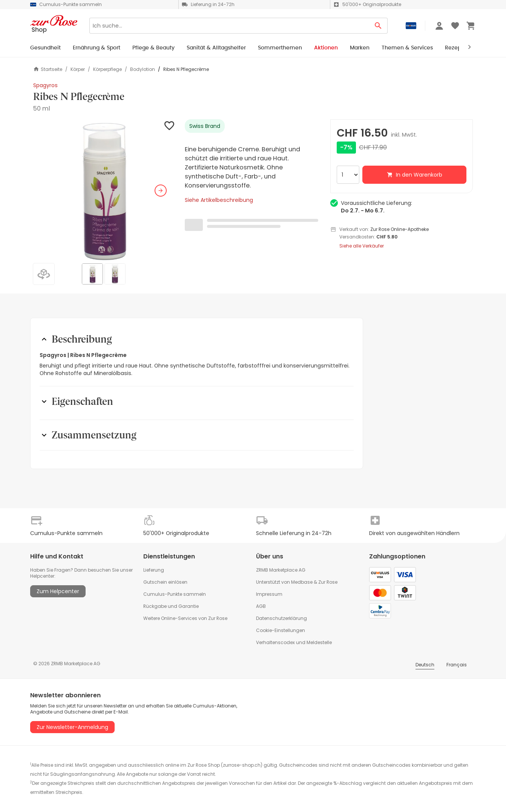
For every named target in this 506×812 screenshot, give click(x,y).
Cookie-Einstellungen (281, 630)
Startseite (48, 69)
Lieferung (154, 570)
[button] (104, 191)
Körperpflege (107, 69)
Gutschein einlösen (165, 582)
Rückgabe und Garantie (171, 606)
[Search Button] (378, 26)
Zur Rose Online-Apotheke (399, 229)
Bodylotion (143, 69)
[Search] (229, 26)
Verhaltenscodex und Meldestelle (294, 642)
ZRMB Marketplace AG (281, 570)
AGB (261, 606)
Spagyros (45, 85)
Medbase (302, 582)
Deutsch (425, 665)
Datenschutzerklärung (281, 618)
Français (457, 665)
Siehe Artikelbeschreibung (219, 200)
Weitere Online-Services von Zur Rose (185, 618)
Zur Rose (328, 582)
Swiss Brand (205, 126)
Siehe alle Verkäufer (362, 246)
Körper (78, 69)
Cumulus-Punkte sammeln (175, 594)
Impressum (269, 594)
